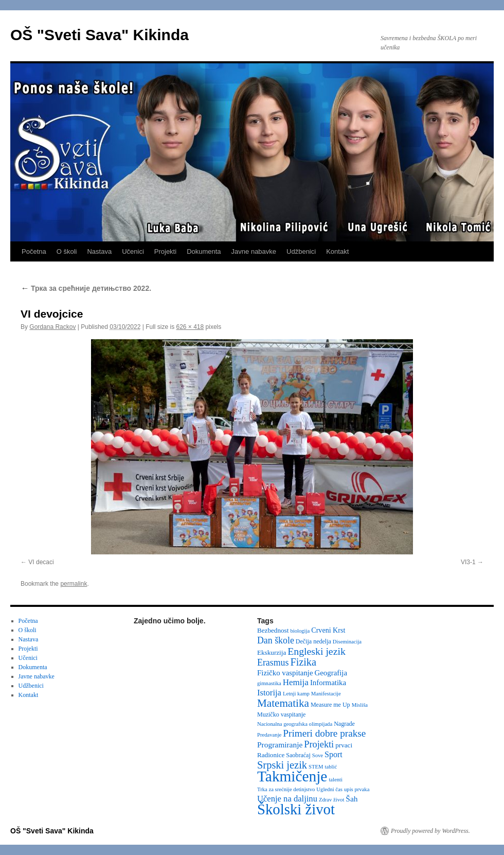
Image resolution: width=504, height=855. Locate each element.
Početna (34, 251)
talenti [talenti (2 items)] (336, 780)
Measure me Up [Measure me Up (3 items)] (330, 705)
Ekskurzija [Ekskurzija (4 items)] (272, 652)
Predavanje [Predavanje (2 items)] (269, 735)
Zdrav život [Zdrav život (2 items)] (331, 800)
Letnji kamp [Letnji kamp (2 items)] (296, 694)
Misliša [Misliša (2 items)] (360, 705)
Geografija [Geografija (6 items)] (331, 673)
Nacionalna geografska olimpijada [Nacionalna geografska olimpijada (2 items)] (295, 724)
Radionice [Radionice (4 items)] (271, 755)
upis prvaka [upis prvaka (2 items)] (357, 789)
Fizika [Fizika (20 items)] (303, 662)
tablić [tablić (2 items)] (331, 767)
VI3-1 (468, 562)
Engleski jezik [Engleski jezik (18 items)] (317, 651)
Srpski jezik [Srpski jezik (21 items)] (282, 765)
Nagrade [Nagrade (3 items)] (344, 724)
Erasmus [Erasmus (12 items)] (273, 662)
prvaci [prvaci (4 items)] (344, 745)
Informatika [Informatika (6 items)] (328, 683)
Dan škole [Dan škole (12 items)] (276, 640)
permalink (74, 584)
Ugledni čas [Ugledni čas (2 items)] (329, 789)
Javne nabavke (254, 251)
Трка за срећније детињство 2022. (86, 288)
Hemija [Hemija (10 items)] (296, 682)
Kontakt (337, 251)
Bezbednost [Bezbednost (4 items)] (273, 630)
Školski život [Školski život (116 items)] (296, 809)
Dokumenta (204, 251)
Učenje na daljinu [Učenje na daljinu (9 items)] (287, 799)
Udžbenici (301, 251)
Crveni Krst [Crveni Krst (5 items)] (328, 630)
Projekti (165, 251)
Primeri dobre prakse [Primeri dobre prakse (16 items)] (324, 733)
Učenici (133, 251)
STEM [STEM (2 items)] (316, 767)
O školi (67, 251)
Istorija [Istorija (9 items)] (269, 693)
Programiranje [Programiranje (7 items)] (280, 745)
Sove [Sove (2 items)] (318, 755)
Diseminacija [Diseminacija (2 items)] (347, 642)
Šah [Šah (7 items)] (352, 799)
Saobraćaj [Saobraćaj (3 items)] (298, 755)
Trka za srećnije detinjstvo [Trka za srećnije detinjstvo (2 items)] (286, 789)
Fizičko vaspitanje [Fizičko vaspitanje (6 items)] (285, 673)
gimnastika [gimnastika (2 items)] (269, 683)
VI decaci (41, 562)
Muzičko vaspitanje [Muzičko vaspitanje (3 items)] (281, 714)
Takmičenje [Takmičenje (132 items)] (292, 776)
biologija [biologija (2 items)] (300, 631)
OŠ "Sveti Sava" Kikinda (100, 35)
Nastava (99, 251)
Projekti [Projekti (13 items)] (319, 744)
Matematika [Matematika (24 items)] (283, 703)
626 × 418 (190, 327)
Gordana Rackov (52, 327)
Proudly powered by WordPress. (430, 831)
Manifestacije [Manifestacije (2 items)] (326, 694)
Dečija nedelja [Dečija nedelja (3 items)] (313, 641)
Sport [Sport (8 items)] (334, 754)
